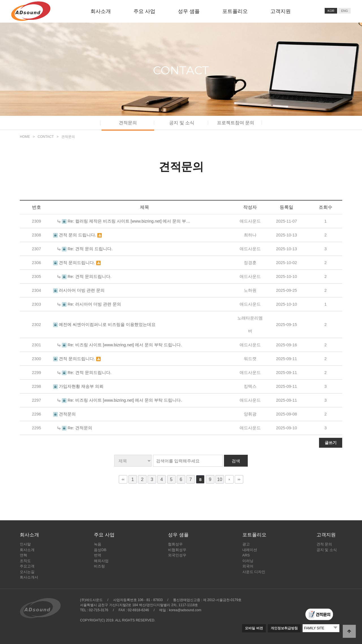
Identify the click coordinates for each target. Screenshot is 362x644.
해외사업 (101, 561)
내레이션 (250, 550)
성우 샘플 (189, 11)
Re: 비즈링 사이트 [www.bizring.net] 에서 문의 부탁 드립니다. (125, 345)
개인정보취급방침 (284, 628)
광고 (246, 544)
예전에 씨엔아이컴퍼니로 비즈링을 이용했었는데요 (107, 325)
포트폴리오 (235, 11)
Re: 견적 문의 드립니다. (90, 249)
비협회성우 (177, 550)
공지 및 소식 (182, 123)
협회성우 (175, 544)
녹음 (98, 544)
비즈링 (99, 566)
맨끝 (239, 479)
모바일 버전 (254, 628)
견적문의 (128, 123)
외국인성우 (177, 555)
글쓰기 (331, 443)
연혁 (23, 555)
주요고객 (27, 566)
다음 (229, 479)
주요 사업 (144, 11)
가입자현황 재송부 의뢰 (81, 386)
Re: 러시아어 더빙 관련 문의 (94, 304)
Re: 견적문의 (80, 428)
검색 (236, 461)
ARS (246, 555)
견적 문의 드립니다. (78, 235)
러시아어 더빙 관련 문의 (82, 290)
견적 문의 (324, 544)
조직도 (25, 561)
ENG (344, 11)
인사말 (25, 544)
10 (220, 479)
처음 (123, 479)
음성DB (100, 550)
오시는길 (27, 572)
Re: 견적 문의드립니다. (90, 277)
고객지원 (281, 11)
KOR (331, 11)
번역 (98, 555)
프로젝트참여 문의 (236, 123)
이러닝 (248, 561)
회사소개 (101, 11)
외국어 (248, 566)
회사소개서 (29, 577)
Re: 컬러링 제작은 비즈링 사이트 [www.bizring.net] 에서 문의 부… (129, 221)
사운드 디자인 (254, 572)
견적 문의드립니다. (77, 263)
